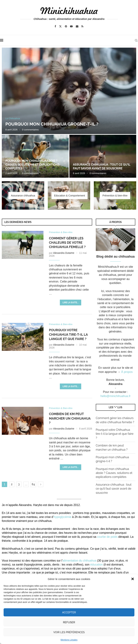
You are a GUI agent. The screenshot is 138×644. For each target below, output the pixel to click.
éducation (96, 565)
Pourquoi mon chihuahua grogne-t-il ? (52, 124)
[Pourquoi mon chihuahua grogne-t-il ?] (69, 91)
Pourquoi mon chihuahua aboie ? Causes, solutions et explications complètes (32, 165)
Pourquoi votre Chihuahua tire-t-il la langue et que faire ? (68, 334)
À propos (127, 372)
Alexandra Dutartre (64, 253)
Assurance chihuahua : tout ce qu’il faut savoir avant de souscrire (102, 167)
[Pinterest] (66, 26)
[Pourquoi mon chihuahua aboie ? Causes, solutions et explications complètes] (35, 156)
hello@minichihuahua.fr (115, 396)
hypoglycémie (63, 517)
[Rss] (82, 26)
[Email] (77, 26)
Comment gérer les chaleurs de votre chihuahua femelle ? (67, 243)
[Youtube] (71, 26)
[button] (133, 579)
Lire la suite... (71, 303)
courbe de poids (107, 537)
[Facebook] (55, 26)
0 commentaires (30, 130)
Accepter (69, 612)
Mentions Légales (69, 640)
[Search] (136, 40)
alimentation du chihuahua (80, 561)
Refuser (69, 622)
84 (33, 484)
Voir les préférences (69, 632)
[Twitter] (60, 26)
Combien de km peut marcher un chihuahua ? (70, 418)
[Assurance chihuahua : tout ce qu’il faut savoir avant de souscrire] (103, 156)
